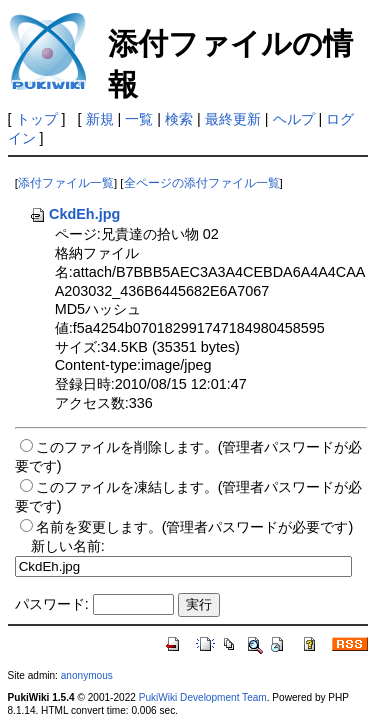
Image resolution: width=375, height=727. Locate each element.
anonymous (87, 675)
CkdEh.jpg (74, 214)
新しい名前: (68, 546)
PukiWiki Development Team (203, 697)
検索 (179, 119)
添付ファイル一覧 (66, 183)
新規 (100, 119)
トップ (37, 119)
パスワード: (52, 604)
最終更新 (233, 119)
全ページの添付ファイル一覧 (202, 183)
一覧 (139, 119)
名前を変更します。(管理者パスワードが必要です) (195, 527)
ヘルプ (294, 119)
